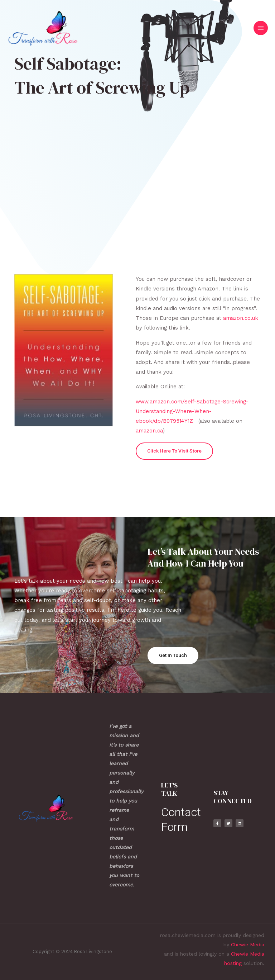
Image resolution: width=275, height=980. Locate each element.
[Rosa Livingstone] (43, 28)
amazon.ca (149, 431)
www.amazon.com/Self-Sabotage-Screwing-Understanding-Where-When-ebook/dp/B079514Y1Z (192, 411)
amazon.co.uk (241, 318)
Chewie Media (248, 945)
